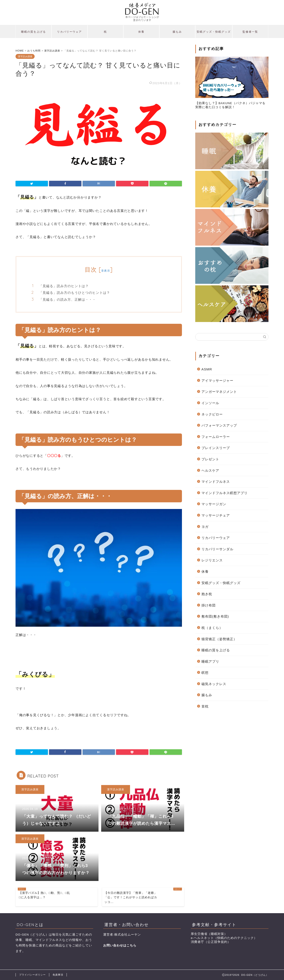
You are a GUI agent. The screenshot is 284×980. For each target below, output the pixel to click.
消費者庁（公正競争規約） (211, 942)
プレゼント (210, 459)
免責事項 (58, 975)
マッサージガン (214, 504)
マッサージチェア (216, 515)
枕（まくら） (212, 628)
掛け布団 (209, 605)
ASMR (207, 369)
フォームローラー (216, 437)
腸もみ (177, 32)
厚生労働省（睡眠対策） (209, 934)
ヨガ (205, 527)
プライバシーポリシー (32, 975)
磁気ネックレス (214, 684)
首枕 (205, 706)
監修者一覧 (250, 32)
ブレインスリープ (216, 448)
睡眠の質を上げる (34, 32)
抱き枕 (207, 594)
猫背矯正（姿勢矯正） (219, 639)
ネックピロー (212, 414)
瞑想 (205, 673)
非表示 (106, 271)
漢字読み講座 (25, 56)
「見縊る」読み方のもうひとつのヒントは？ (75, 293)
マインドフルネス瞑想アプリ (225, 493)
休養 (141, 32)
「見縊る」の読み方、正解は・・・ (67, 299)
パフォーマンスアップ (219, 425)
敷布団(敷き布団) (215, 616)
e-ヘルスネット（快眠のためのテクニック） (224, 938)
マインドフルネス (216, 482)
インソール (210, 403)
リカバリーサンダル (217, 549)
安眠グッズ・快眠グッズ (214, 32)
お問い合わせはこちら (120, 945)
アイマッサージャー (217, 381)
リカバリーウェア (69, 32)
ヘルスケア (210, 470)
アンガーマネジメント (219, 392)
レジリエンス (212, 560)
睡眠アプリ (210, 661)
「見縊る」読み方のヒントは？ (64, 286)
